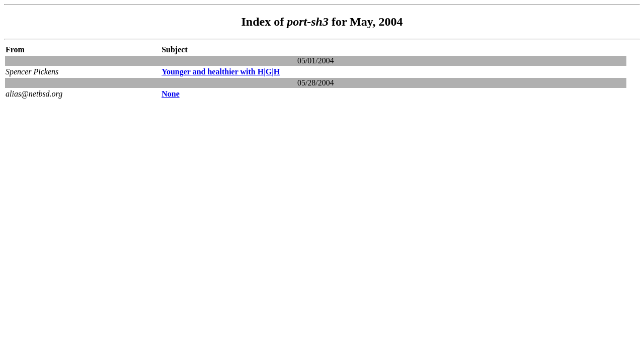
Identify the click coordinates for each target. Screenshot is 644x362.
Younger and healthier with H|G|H (221, 72)
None (171, 94)
